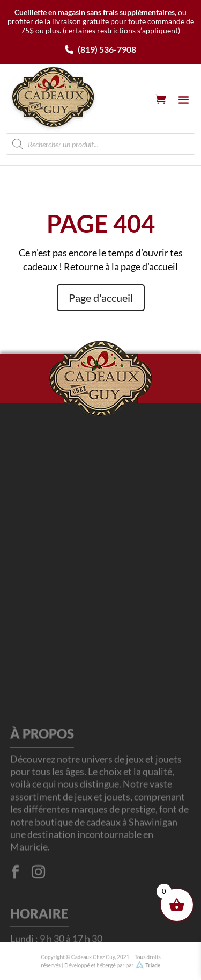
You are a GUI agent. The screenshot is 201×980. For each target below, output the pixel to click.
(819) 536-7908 (100, 49)
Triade (144, 964)
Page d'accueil (101, 298)
